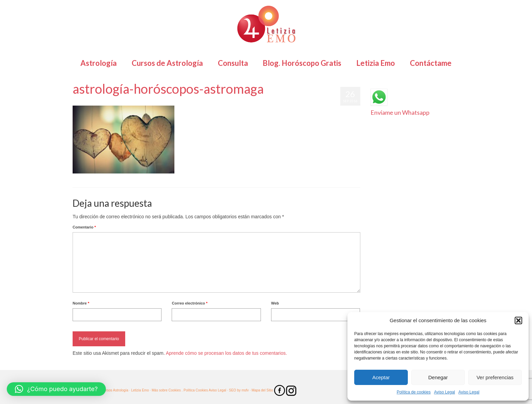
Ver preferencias (495, 377)
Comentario (84, 227)
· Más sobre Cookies (165, 390)
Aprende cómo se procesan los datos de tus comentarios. (226, 353)
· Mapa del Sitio (262, 390)
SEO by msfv (239, 390)
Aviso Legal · (218, 390)
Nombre (81, 303)
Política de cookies (414, 392)
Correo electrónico (189, 303)
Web (275, 303)
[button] (518, 320)
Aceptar (381, 377)
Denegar (438, 377)
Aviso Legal (444, 392)
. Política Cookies (195, 390)
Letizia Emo (92, 102)
